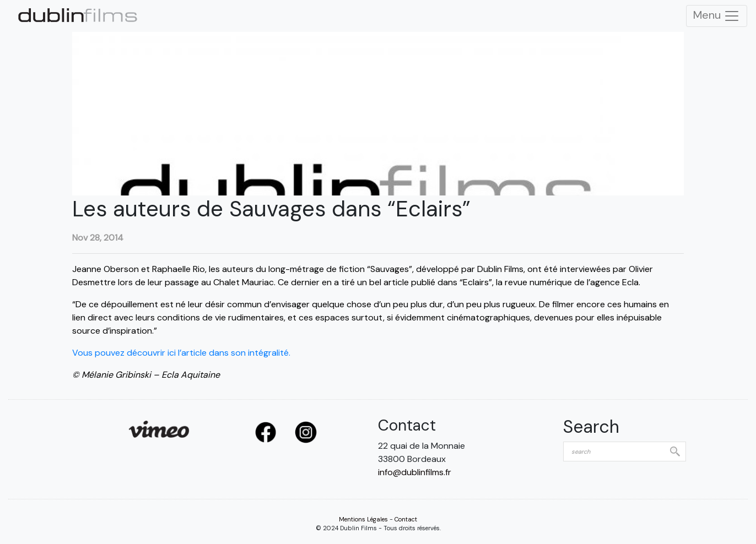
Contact (406, 519)
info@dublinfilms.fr (415, 472)
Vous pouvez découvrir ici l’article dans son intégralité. (182, 353)
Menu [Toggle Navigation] (717, 16)
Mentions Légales (363, 519)
